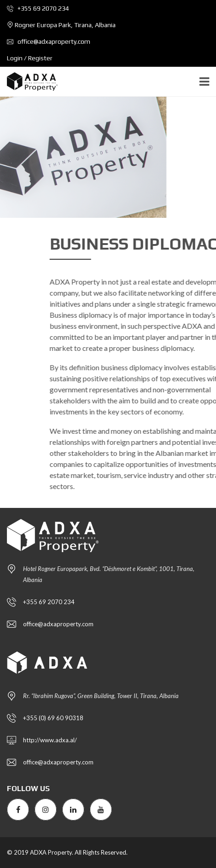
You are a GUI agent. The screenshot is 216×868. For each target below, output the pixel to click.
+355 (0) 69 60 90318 (53, 718)
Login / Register (30, 58)
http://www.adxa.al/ (50, 740)
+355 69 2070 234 (38, 8)
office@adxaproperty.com (49, 41)
